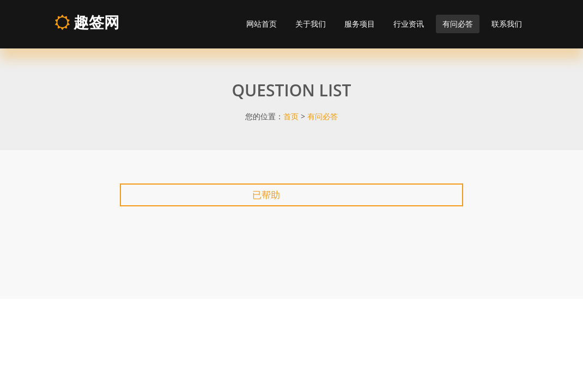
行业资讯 (409, 24)
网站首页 (262, 24)
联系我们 (507, 24)
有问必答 (458, 24)
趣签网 (87, 22)
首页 (291, 116)
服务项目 (360, 24)
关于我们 (311, 24)
